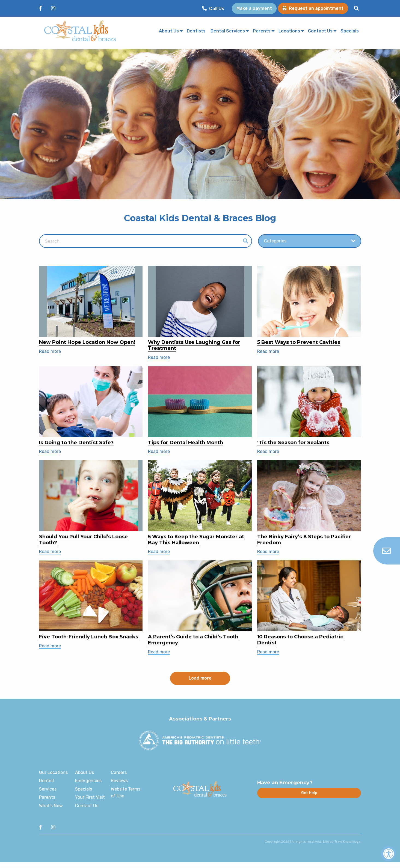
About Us (169, 31)
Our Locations (53, 772)
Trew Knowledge (347, 842)
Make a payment (254, 8)
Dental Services (228, 31)
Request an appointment (313, 8)
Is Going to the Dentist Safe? (76, 443)
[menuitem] (214, 8)
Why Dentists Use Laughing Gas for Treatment (194, 345)
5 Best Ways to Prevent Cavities (299, 342)
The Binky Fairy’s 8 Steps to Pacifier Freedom (304, 540)
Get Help (309, 793)
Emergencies (88, 781)
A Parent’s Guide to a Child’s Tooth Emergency (193, 640)
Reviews (119, 781)
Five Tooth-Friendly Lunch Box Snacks (89, 637)
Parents (262, 31)
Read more (50, 351)
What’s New (51, 806)
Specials (350, 31)
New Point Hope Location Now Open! (87, 342)
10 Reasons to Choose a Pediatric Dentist (300, 640)
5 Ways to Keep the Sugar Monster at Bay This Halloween (196, 540)
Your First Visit (90, 797)
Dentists (196, 31)
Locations (289, 31)
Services (48, 789)
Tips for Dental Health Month (186, 443)
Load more (200, 678)
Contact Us (320, 31)
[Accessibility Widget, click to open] (388, 854)
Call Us (213, 8)
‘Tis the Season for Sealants (293, 443)
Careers (119, 772)
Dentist (47, 781)
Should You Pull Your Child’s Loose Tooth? (83, 540)
